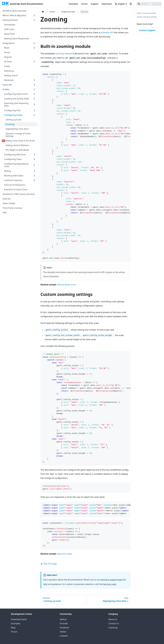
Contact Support (147, 30)
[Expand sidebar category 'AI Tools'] (34, 62)
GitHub (63, 619)
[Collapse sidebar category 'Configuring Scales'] (34, 115)
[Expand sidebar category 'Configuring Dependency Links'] (34, 165)
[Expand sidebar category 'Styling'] (34, 171)
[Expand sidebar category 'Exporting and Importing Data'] (34, 104)
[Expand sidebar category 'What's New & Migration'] (34, 15)
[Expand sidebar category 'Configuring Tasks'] (34, 159)
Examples (73, 4)
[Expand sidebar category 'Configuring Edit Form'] (34, 155)
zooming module (64, 54)
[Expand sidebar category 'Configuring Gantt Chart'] (34, 94)
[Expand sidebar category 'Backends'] (34, 80)
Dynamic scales (65, 554)
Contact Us (114, 623)
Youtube (64, 623)
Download (107, 4)
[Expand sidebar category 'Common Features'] (34, 180)
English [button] (120, 4)
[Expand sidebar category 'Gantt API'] (34, 85)
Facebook (64, 628)
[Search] (149, 4)
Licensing (113, 628)
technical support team (112, 580)
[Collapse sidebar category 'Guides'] (34, 89)
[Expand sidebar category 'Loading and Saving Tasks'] (34, 99)
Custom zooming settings (147, 17)
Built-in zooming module (146, 13)
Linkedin (64, 636)
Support (95, 4)
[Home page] (43, 12)
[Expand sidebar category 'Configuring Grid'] (34, 110)
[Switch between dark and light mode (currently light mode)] (131, 4)
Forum (84, 4)
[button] (20, 176)
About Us (113, 619)
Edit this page (49, 564)
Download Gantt (19, 619)
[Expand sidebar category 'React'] (34, 48)
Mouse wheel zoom (67, 285)
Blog (13, 628)
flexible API (108, 32)
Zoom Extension (51, 276)
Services (107, 584)
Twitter (63, 632)
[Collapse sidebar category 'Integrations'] (34, 43)
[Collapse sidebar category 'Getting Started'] (34, 20)
